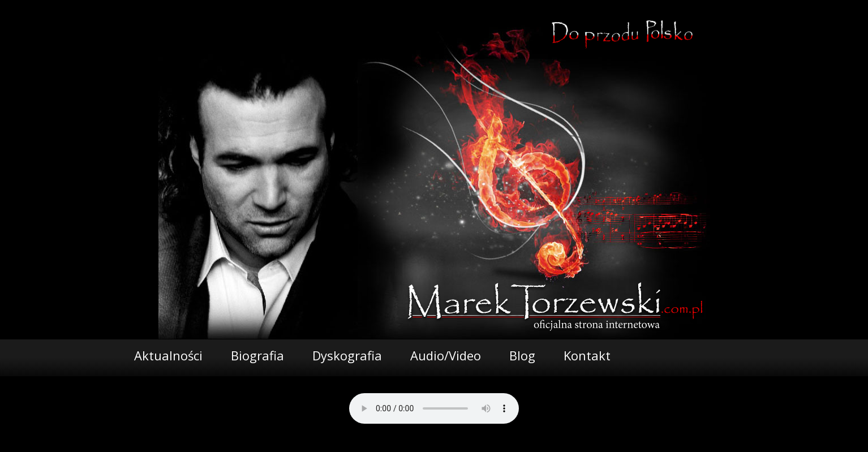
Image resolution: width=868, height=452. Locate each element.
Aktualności (168, 355)
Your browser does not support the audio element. (434, 408)
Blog (522, 355)
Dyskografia (347, 355)
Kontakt (587, 355)
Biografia (257, 355)
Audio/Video (446, 355)
